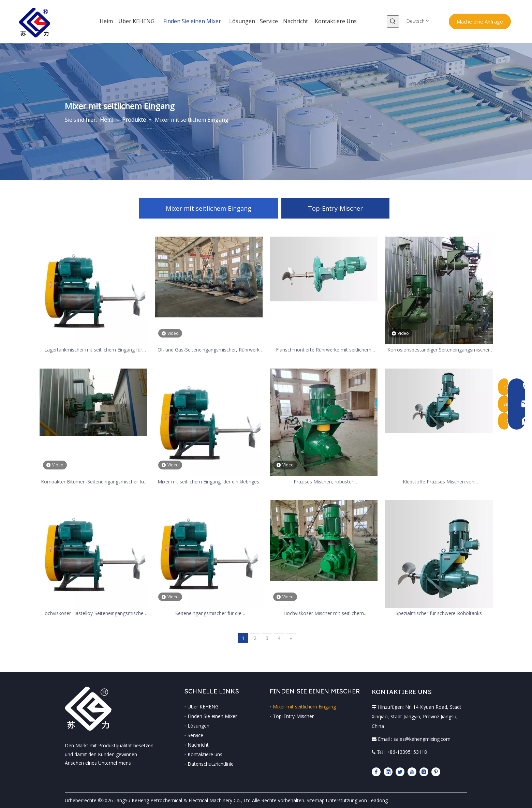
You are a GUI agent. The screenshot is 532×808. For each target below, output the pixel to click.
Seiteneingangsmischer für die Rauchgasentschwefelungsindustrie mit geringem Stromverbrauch (208, 614)
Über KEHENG (203, 707)
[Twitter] (400, 772)
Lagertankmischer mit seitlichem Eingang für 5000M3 (93, 350)
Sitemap (316, 800)
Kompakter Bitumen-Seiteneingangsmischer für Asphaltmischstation (93, 482)
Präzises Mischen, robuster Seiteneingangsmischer (323, 482)
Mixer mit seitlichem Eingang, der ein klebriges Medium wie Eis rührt (208, 482)
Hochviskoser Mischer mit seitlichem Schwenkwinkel (324, 614)
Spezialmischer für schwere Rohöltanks (439, 613)
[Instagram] (424, 772)
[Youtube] (412, 772)
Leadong (378, 800)
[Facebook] (376, 772)
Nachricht (198, 745)
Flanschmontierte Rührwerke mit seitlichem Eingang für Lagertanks (324, 350)
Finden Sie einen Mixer (212, 716)
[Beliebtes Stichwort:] (393, 21)
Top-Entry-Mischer (335, 208)
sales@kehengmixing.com (422, 739)
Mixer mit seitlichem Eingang (209, 208)
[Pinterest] (436, 772)
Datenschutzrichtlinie (211, 764)
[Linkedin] (388, 772)
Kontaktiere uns (205, 754)
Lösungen (198, 726)
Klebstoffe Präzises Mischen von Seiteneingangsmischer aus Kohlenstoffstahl (439, 482)
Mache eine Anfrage (480, 21)
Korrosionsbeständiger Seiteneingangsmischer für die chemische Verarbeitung (439, 350)
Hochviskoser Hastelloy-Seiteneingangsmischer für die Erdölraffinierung (93, 614)
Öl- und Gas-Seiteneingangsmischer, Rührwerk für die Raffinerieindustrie (209, 350)
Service (195, 735)
